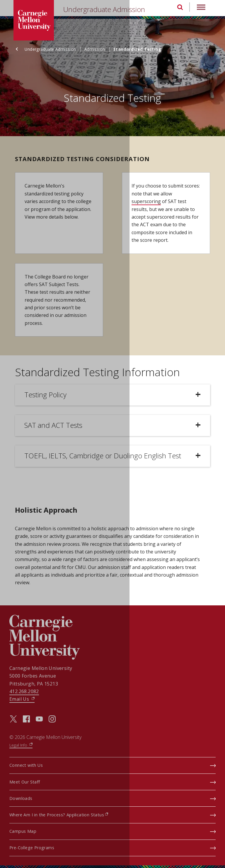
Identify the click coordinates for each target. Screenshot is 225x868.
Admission (98, 49)
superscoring (146, 201)
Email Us (22, 699)
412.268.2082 (24, 691)
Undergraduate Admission (109, 9)
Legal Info (21, 745)
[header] (112, 9)
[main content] (112, 312)
